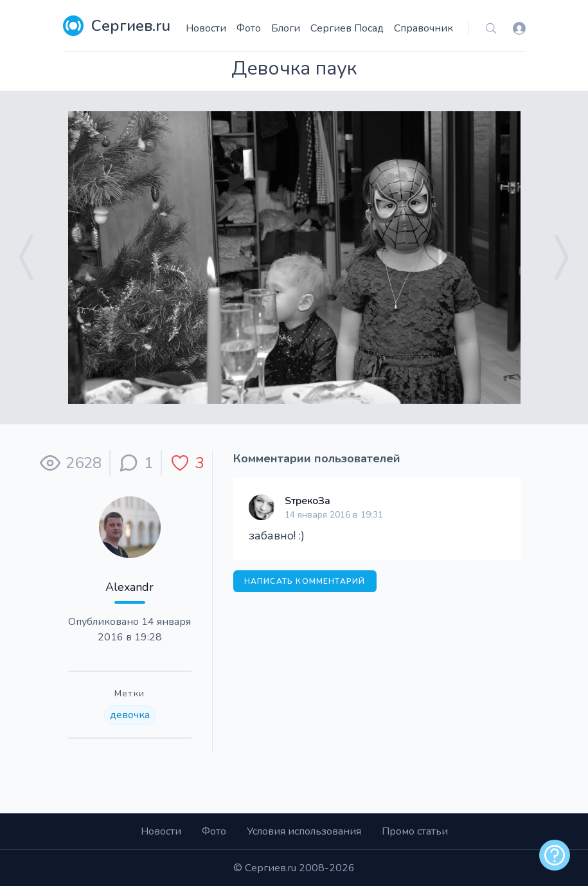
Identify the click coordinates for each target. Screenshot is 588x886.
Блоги (286, 28)
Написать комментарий (305, 581)
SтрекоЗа (307, 501)
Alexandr (129, 587)
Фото (249, 28)
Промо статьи (415, 831)
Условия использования (304, 831)
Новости (206, 28)
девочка (130, 715)
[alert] (555, 855)
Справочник (423, 28)
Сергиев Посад (347, 28)
